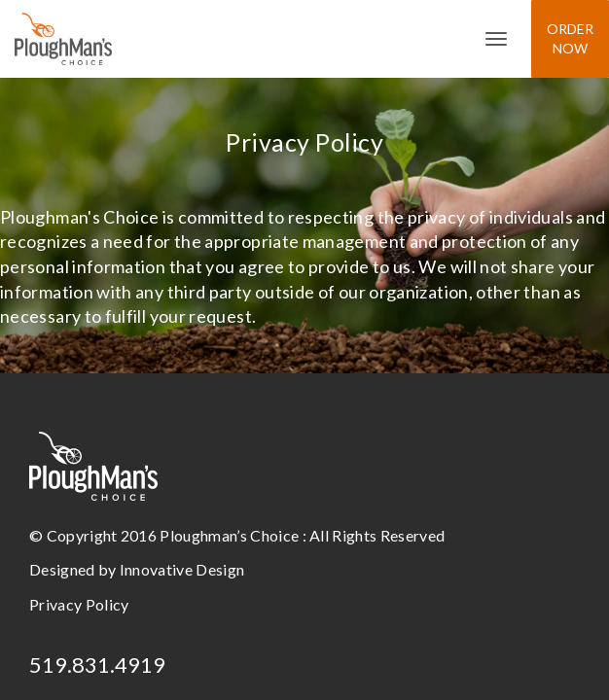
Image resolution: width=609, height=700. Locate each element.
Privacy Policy (79, 604)
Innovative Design (182, 569)
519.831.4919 (97, 665)
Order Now (570, 38)
